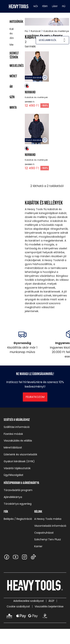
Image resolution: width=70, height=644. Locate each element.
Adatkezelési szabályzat (29, 601)
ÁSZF (51, 601)
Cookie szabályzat (18, 606)
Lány (55, 6)
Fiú (64, 6)
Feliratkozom (35, 397)
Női (36, 6)
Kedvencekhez (45, 78)
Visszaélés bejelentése (49, 606)
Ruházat (36, 31)
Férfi (45, 6)
